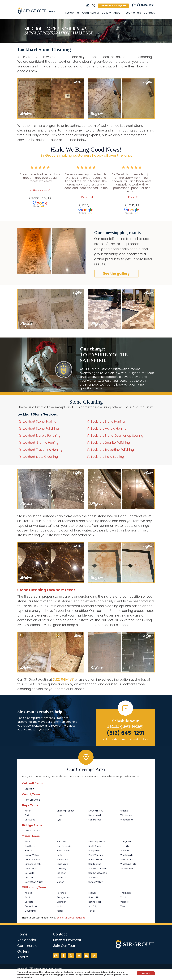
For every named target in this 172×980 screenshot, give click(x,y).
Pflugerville (94, 850)
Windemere (127, 868)
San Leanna (95, 864)
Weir (123, 906)
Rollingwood (95, 859)
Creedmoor (31, 868)
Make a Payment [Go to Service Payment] (67, 940)
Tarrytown (126, 842)
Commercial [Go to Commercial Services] (91, 13)
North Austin (95, 846)
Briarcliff (29, 850)
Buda (28, 815)
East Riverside (64, 846)
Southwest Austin (98, 873)
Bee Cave (30, 846)
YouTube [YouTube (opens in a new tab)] (79, 956)
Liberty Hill (94, 897)
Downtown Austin (34, 882)
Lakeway (61, 868)
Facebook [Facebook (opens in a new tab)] (63, 956)
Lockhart (29, 789)
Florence (61, 893)
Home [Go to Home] (22, 934)
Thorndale (126, 893)
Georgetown (63, 897)
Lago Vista (62, 864)
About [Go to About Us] (117, 13)
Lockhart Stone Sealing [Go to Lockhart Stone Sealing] (39, 422)
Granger (61, 902)
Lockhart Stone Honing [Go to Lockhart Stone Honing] (108, 422)
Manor (60, 882)
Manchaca (63, 877)
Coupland (30, 911)
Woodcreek (127, 820)
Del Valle (29, 873)
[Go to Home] (39, 11)
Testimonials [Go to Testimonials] (133, 13)
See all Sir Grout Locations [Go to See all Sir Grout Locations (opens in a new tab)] (71, 918)
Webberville (127, 855)
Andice (28, 893)
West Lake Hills (128, 864)
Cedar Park (31, 906)
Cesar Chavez (32, 831)
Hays (59, 815)
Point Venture (96, 855)
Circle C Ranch (33, 864)
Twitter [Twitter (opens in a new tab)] (71, 956)
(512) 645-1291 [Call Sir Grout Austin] (143, 5)
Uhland (124, 811)
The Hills (125, 846)
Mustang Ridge (97, 842)
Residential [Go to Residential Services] (72, 13)
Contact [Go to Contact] (149, 13)
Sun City (93, 906)
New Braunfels (32, 800)
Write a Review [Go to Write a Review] (87, 5)
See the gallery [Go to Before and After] (116, 274)
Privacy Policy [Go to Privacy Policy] (108, 972)
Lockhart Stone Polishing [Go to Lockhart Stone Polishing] (41, 429)
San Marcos (95, 820)
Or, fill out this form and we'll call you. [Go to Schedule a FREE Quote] (125, 739)
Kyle (59, 820)
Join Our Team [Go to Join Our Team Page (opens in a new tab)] (65, 946)
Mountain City (96, 811)
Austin (28, 811)
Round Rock (95, 902)
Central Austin (32, 859)
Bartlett (29, 902)
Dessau (29, 877)
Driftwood (30, 820)
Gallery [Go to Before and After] (106, 13)
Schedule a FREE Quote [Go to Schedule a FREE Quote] (113, 6)
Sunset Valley (96, 882)
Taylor (92, 911)
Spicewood (95, 877)
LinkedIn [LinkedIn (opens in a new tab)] (86, 956)
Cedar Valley (32, 855)
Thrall (123, 897)
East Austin (62, 842)
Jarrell (60, 911)
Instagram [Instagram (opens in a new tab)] (56, 956)
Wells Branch (127, 859)
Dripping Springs (66, 811)
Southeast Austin (97, 868)
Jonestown (62, 859)
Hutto (60, 855)
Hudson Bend (64, 850)
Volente (125, 850)
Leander (61, 873)
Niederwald (95, 815)
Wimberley (126, 815)
